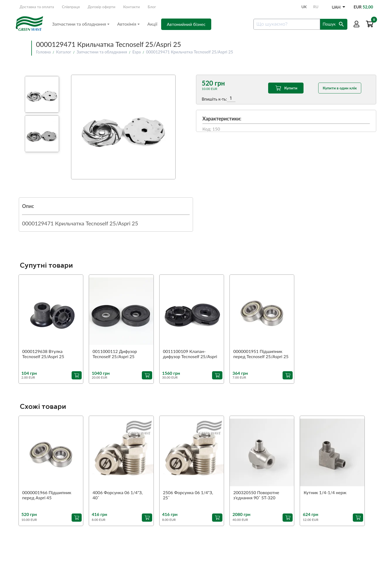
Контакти (132, 7)
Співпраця (71, 7)
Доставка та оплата (37, 7)
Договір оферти (102, 7)
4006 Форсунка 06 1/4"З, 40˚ (118, 495)
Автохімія (128, 24)
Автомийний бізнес (186, 24)
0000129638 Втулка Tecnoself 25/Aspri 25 (43, 354)
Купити (286, 88)
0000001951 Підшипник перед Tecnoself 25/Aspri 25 (261, 354)
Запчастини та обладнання (81, 24)
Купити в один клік (340, 88)
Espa (137, 52)
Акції (152, 24)
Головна (43, 52)
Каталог (64, 52)
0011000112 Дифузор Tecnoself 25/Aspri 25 (115, 354)
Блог (152, 7)
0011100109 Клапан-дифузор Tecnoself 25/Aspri (190, 354)
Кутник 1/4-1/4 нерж (325, 492)
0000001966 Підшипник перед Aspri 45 (47, 495)
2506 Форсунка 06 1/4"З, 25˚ (188, 495)
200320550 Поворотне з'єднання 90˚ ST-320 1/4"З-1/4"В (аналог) (256, 495)
